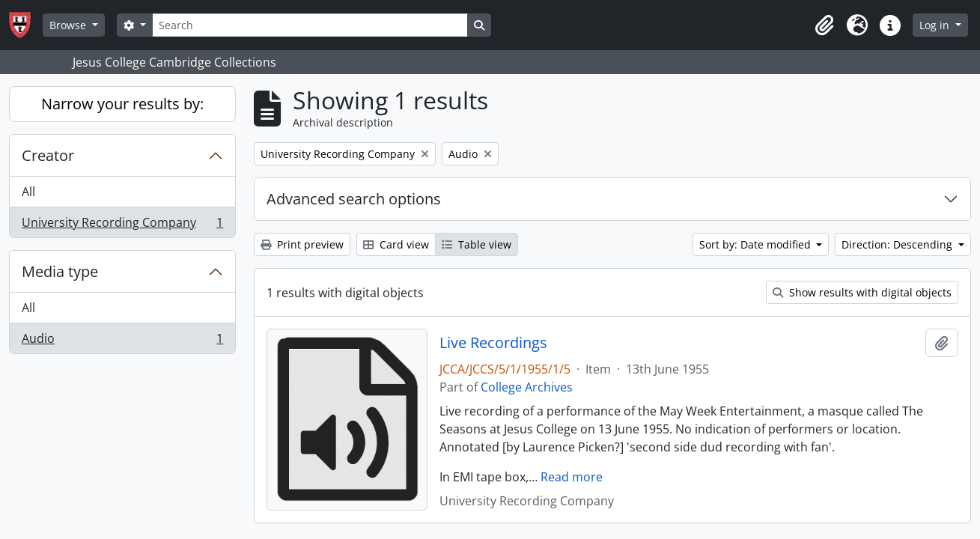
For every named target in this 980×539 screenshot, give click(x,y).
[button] (824, 25)
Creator (48, 155)
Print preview (302, 244)
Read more (572, 477)
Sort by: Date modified (757, 244)
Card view (396, 244)
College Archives (527, 387)
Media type (60, 271)
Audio (122, 341)
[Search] (310, 25)
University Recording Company (122, 225)
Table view (477, 244)
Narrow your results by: (122, 104)
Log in (936, 25)
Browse (69, 25)
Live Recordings (493, 343)
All (28, 192)
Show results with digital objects (862, 292)
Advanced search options (354, 199)
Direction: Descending (898, 244)
